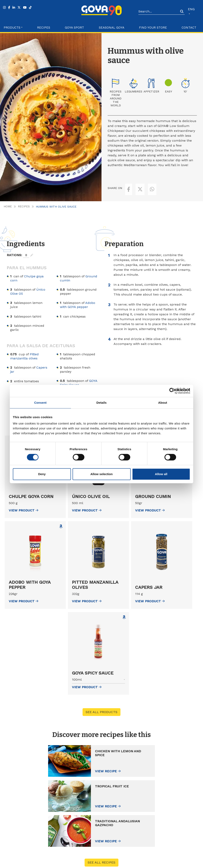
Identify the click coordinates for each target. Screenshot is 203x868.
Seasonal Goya (112, 28)
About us (166, 813)
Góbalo (103, 863)
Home (8, 198)
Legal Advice (117, 863)
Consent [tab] (40, 403)
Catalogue (167, 830)
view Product (24, 502)
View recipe (46, 763)
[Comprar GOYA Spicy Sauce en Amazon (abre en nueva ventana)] (124, 609)
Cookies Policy (157, 863)
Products (120, 813)
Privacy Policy (137, 863)
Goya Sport (74, 28)
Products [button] (12, 28)
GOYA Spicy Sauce (79, 375)
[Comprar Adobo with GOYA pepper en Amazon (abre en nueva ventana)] (61, 518)
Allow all (161, 474)
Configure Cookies (181, 863)
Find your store (153, 28)
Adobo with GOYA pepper (78, 297)
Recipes (44, 28)
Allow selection (101, 474)
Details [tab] (101, 403)
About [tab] (163, 403)
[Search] (159, 12)
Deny (42, 474)
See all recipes (101, 785)
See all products (101, 704)
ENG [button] (191, 9)
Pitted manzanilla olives (24, 348)
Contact (189, 28)
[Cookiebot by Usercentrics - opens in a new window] (172, 391)
